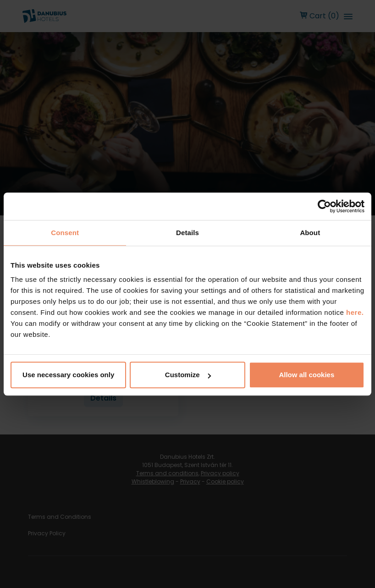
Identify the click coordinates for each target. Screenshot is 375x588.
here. (355, 312)
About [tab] (310, 233)
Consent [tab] (65, 233)
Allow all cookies (306, 375)
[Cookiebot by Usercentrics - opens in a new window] (324, 206)
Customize (188, 375)
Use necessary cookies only (68, 375)
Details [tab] (187, 233)
